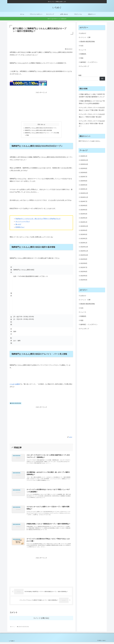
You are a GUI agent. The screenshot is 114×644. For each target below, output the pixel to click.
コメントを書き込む (41, 620)
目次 (39, 124)
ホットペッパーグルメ (23, 222)
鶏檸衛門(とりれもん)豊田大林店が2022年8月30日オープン (41, 128)
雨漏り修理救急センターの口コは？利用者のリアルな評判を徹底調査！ (92, 102)
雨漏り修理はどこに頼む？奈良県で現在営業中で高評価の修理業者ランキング (92, 96)
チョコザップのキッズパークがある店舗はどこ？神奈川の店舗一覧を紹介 (92, 116)
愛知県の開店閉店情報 (16, 404)
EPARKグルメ (20, 228)
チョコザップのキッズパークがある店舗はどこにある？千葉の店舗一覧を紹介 (92, 109)
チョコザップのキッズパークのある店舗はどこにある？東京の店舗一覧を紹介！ (92, 124)
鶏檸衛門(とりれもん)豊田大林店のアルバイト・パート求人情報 (42, 133)
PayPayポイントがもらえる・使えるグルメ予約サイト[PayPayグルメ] (38, 219)
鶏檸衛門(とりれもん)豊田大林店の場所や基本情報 (38, 131)
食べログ (18, 225)
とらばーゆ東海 (15, 385)
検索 (80, 75)
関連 (27, 136)
